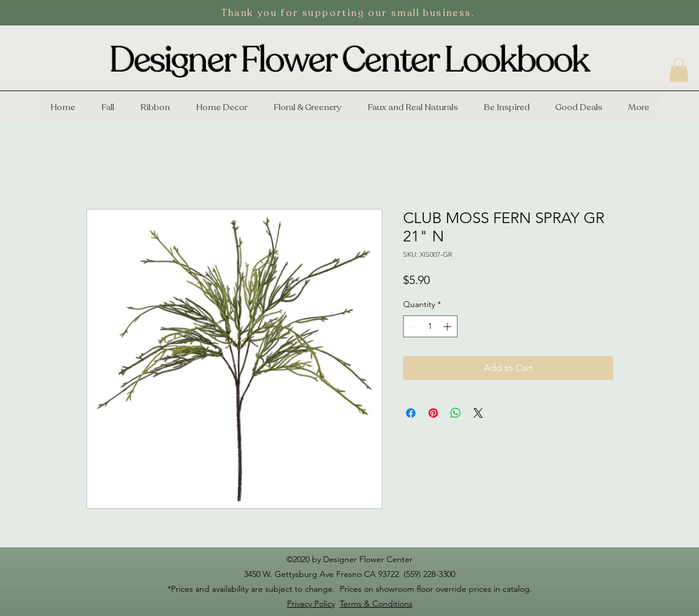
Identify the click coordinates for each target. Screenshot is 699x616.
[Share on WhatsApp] (456, 413)
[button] (679, 70)
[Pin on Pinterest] (433, 413)
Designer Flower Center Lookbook (349, 60)
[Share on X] (478, 413)
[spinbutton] (430, 326)
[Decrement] (412, 326)
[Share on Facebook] (411, 413)
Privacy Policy (311, 604)
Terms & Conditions (376, 604)
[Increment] (448, 326)
